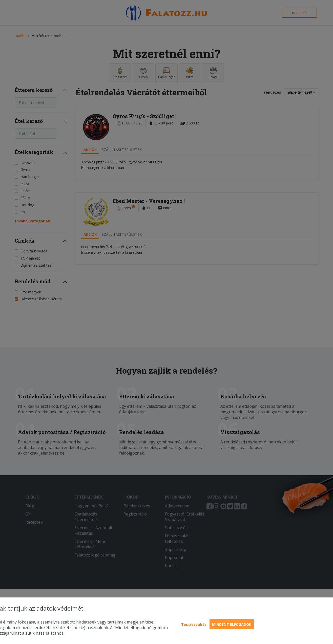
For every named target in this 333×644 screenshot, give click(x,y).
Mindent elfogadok (232, 624)
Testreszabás (194, 624)
